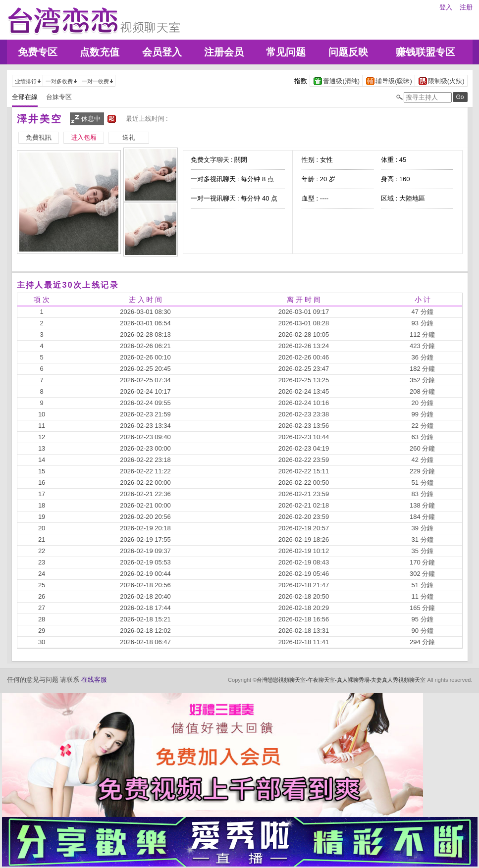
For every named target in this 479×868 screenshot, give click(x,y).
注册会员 (224, 52)
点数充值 (100, 52)
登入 (446, 7)
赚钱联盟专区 (426, 52)
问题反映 (348, 52)
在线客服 (94, 680)
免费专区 (38, 52)
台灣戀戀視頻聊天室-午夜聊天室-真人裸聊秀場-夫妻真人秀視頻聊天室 (341, 680)
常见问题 (286, 52)
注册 (466, 7)
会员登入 (162, 52)
